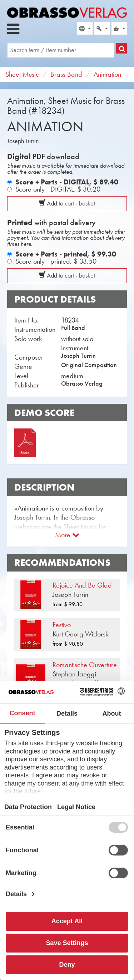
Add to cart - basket (67, 203)
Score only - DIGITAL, (58, 189)
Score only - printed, (56, 261)
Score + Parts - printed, (66, 254)
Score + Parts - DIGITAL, (67, 182)
